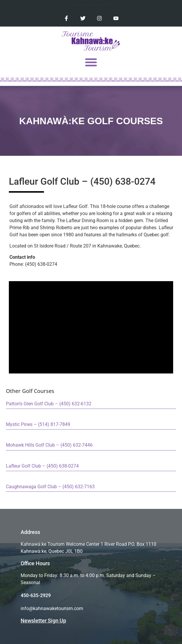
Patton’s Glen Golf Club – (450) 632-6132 (49, 404)
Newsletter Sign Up (43, 621)
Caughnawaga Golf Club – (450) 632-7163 (50, 487)
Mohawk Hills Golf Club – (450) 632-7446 (49, 445)
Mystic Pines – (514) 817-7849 (38, 424)
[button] (91, 62)
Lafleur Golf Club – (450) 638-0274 (42, 466)
